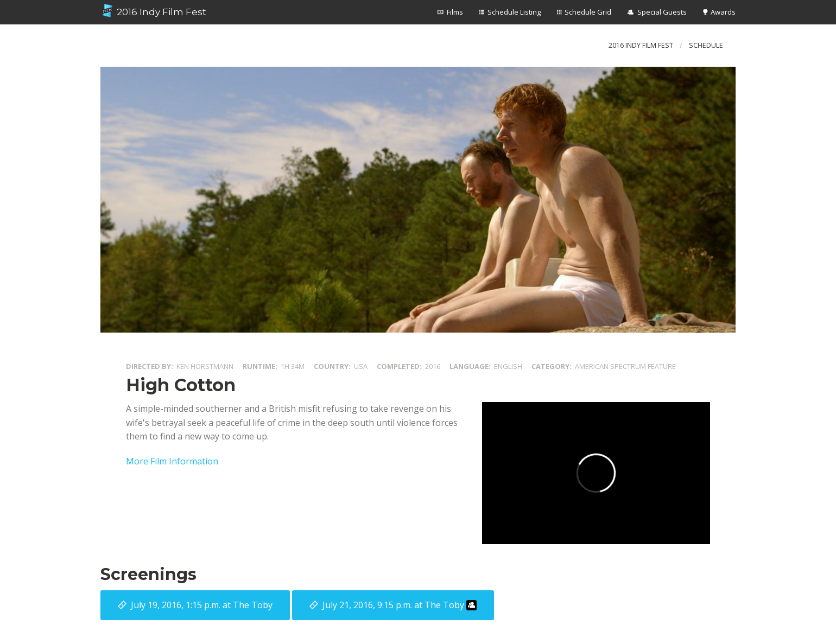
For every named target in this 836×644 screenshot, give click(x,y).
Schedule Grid (588, 12)
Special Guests (662, 12)
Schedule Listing (514, 12)
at (202, 605)
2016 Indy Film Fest (153, 11)
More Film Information (172, 461)
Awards (723, 12)
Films (455, 12)
